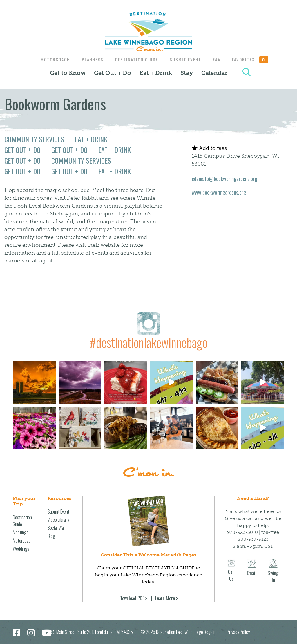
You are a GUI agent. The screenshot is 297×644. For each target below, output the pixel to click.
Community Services (34, 139)
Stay (187, 73)
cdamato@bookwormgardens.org (224, 179)
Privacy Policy (238, 632)
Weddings (21, 549)
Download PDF (132, 598)
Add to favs (209, 148)
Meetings (21, 532)
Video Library (58, 520)
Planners (91, 59)
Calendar (214, 73)
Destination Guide (136, 59)
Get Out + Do (113, 73)
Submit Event (186, 59)
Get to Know (68, 73)
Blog (51, 536)
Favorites (254, 59)
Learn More (165, 598)
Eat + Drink (156, 73)
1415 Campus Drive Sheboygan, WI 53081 (236, 160)
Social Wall (57, 528)
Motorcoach (52, 59)
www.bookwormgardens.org (219, 192)
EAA (219, 59)
